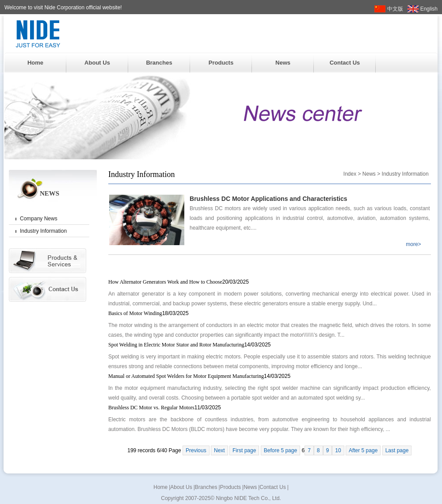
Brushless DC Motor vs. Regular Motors (165, 408)
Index (350, 174)
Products (221, 63)
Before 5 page (280, 450)
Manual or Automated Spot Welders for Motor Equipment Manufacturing (199, 376)
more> (413, 244)
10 (338, 450)
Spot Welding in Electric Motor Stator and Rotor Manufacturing (190, 345)
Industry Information (43, 231)
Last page (397, 450)
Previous (196, 450)
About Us (97, 63)
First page (244, 450)
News (283, 63)
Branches (159, 63)
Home (35, 63)
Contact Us (345, 63)
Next (219, 450)
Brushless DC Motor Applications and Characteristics (269, 199)
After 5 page (363, 450)
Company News (39, 219)
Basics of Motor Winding (149, 313)
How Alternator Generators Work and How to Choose (179, 282)
